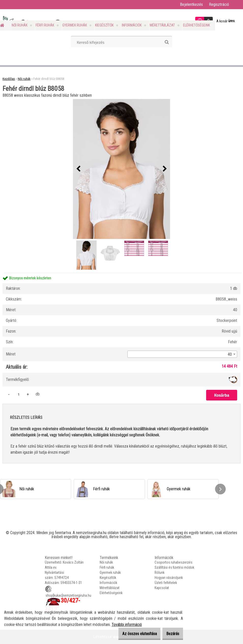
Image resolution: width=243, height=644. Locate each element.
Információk (132, 25)
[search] (167, 42)
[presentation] (78, 169)
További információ (127, 625)
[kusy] (19, 394)
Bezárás (170, 634)
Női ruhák (20, 25)
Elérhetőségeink (196, 25)
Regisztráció (219, 4)
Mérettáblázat (162, 25)
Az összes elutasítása (132, 634)
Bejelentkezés (191, 4)
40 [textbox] (230, 354)
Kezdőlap (9, 79)
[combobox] (182, 354)
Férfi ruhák (45, 25)
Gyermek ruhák (75, 25)
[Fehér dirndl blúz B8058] (121, 169)
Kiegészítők (104, 25)
